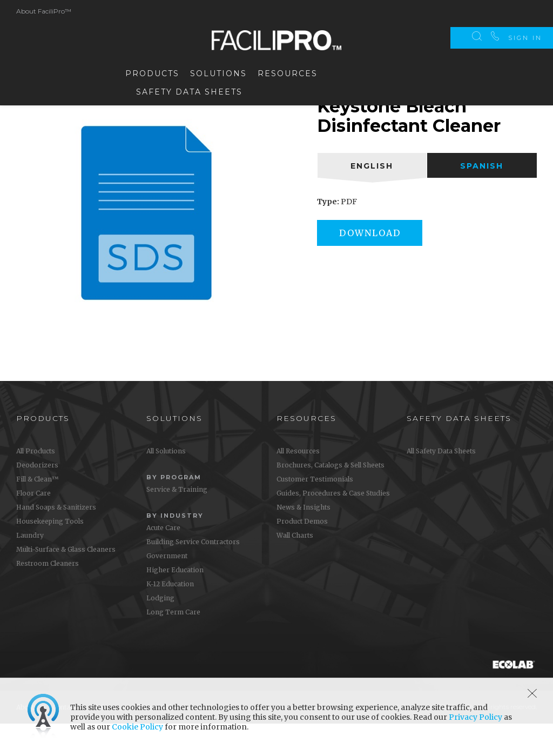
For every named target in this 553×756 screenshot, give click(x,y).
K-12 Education (170, 616)
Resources (288, 71)
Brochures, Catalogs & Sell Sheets (331, 497)
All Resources (298, 483)
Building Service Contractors (193, 574)
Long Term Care (173, 644)
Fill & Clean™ (37, 511)
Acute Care (163, 560)
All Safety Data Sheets (441, 483)
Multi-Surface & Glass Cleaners (66, 582)
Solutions (218, 71)
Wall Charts (295, 568)
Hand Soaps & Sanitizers (56, 540)
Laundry (30, 568)
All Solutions (166, 483)
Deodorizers (37, 497)
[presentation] (372, 198)
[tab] (372, 198)
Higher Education (175, 602)
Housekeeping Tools (50, 554)
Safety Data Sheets (189, 90)
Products (152, 71)
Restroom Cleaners (48, 596)
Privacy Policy (476, 717)
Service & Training (177, 522)
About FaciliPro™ (44, 9)
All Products (36, 483)
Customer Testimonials (315, 511)
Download (375, 265)
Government (167, 588)
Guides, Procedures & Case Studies (333, 526)
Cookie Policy (137, 727)
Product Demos (302, 554)
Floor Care (33, 526)
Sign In (525, 11)
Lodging (160, 630)
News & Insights (304, 540)
